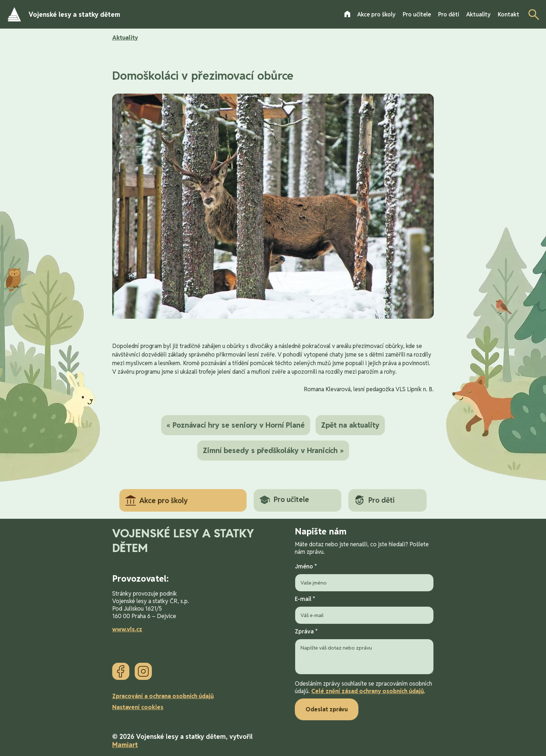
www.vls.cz (127, 629)
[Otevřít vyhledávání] (532, 14)
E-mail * (364, 610)
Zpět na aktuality (350, 425)
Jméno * (364, 577)
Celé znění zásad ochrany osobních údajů (368, 691)
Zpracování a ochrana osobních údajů (163, 696)
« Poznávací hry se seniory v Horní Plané (236, 425)
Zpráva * (364, 652)
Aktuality (125, 38)
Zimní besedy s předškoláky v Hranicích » (273, 451)
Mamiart (125, 745)
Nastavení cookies (138, 707)
